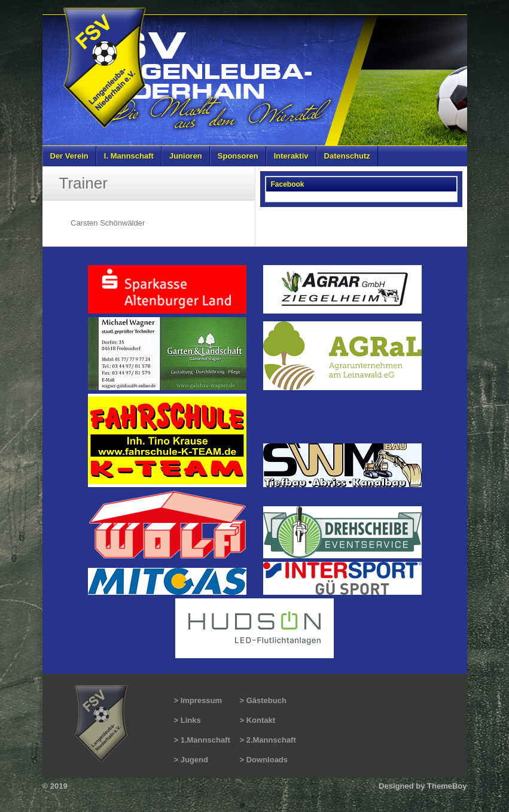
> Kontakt (258, 720)
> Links (188, 720)
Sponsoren (238, 156)
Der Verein (69, 156)
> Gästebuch (263, 700)
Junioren (186, 156)
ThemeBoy (447, 786)
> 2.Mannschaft (268, 740)
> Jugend (191, 760)
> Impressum (198, 700)
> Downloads (264, 760)
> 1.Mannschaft (202, 740)
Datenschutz (347, 156)
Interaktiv (291, 156)
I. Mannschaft (129, 156)
